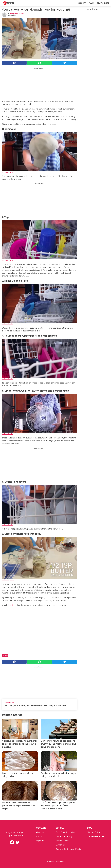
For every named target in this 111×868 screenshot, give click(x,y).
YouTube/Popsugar (8, 580)
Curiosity (82, 3)
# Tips (5, 656)
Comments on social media (68, 849)
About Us (40, 832)
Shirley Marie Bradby (17, 14)
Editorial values (63, 841)
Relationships (103, 3)
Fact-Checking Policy (65, 832)
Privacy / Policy (93, 832)
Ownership (61, 845)
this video (12, 605)
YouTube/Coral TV (7, 172)
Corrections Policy (64, 836)
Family (91, 3)
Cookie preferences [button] (95, 836)
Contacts (40, 836)
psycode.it (41, 841)
